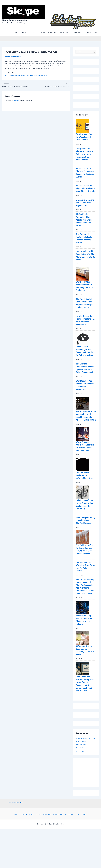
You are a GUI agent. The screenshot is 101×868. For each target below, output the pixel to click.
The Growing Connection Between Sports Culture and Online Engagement (85, 383)
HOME (18, 844)
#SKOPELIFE (46, 844)
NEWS (32, 844)
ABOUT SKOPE (68, 844)
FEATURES (25, 844)
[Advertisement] (88, 802)
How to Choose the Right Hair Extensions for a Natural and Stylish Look (85, 333)
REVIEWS (38, 844)
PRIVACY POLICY (80, 844)
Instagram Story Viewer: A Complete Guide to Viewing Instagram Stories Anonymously (85, 157)
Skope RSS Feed (81, 775)
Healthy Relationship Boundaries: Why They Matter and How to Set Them (84, 265)
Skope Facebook (81, 772)
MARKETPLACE (57, 844)
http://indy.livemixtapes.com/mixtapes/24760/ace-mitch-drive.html (27, 75)
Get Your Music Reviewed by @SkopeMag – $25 (85, 495)
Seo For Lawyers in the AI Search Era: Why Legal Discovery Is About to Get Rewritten (85, 434)
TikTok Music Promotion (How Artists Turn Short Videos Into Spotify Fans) (85, 228)
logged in (17, 101)
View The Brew (80, 781)
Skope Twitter (80, 778)
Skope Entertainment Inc (15, 20)
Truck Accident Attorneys (15, 833)
